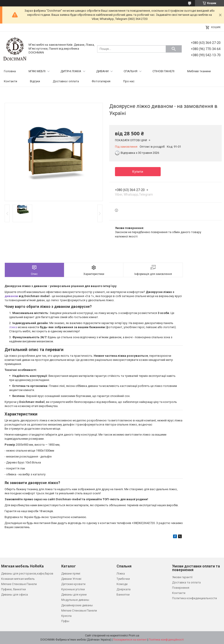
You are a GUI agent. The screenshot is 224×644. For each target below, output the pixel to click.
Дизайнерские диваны (77, 605)
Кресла (66, 616)
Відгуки (35, 81)
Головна (10, 71)
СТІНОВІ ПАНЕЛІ (163, 71)
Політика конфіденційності (166, 640)
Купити (138, 172)
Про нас (129, 81)
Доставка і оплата (66, 81)
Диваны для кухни (74, 595)
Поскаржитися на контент (130, 640)
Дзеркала (124, 589)
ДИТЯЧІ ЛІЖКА (71, 71)
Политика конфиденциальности (195, 598)
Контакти (11, 81)
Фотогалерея (101, 81)
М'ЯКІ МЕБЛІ (37, 71)
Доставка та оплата (186, 582)
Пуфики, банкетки (13, 589)
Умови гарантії (182, 577)
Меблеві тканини (199, 71)
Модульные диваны (75, 600)
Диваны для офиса (15, 595)
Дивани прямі (71, 573)
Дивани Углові (71, 579)
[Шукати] (174, 49)
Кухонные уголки (73, 589)
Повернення (181, 588)
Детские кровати (73, 584)
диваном (11, 296)
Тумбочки (123, 579)
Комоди (122, 584)
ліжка (13, 327)
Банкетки (123, 595)
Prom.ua (134, 636)
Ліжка (121, 573)
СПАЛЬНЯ (131, 71)
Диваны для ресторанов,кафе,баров (27, 573)
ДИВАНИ (102, 71)
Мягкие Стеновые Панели (19, 584)
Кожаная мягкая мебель (18, 579)
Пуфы (65, 621)
